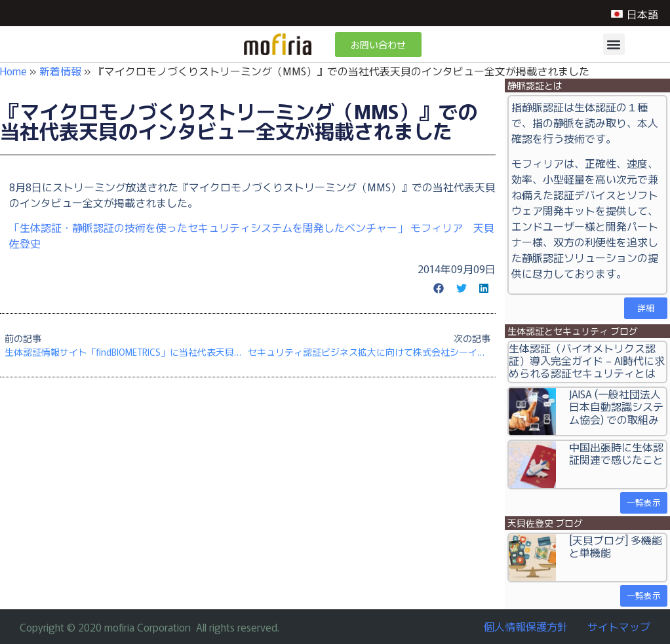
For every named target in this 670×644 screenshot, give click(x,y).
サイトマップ (619, 626)
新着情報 (60, 71)
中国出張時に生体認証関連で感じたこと (616, 453)
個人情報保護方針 (526, 626)
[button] (614, 44)
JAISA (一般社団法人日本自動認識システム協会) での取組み (616, 406)
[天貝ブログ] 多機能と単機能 (616, 546)
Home (13, 71)
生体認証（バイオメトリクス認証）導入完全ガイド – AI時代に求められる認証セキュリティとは (587, 360)
